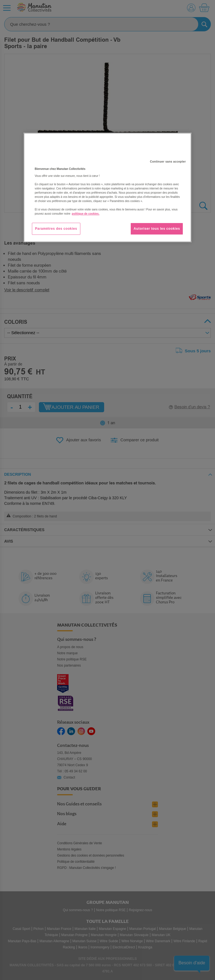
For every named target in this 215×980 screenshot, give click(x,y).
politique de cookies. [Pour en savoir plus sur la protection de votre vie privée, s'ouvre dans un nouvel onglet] (86, 214)
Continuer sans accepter (168, 162)
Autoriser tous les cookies (157, 229)
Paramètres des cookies (56, 229)
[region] (107, 187)
